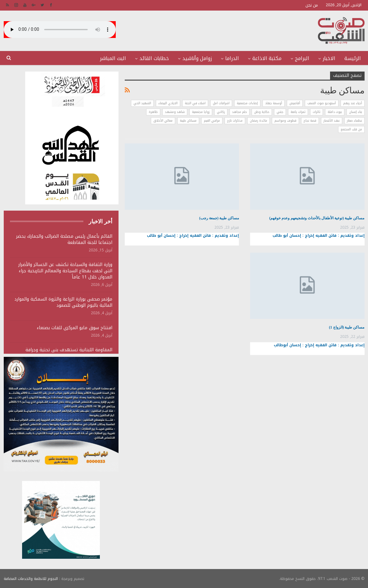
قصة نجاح (310, 121)
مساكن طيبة (188, 121)
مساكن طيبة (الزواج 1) (347, 327)
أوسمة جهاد (274, 103)
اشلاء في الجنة (195, 103)
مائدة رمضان (259, 121)
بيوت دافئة (335, 112)
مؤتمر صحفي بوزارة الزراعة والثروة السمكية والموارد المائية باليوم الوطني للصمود (63, 302)
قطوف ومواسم (285, 121)
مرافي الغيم (212, 121)
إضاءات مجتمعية (247, 103)
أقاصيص (295, 103)
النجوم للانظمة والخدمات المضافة (31, 578)
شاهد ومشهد (175, 112)
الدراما (232, 58)
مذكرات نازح (235, 121)
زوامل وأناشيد (197, 58)
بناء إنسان (356, 112)
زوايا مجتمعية (201, 112)
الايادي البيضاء (168, 103)
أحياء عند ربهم (353, 103)
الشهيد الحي (142, 103)
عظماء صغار (354, 121)
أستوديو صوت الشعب (322, 103)
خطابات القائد (154, 58)
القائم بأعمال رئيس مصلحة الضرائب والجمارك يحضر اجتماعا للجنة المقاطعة (64, 239)
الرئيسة (353, 58)
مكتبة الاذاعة (267, 58)
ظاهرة (153, 112)
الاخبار (329, 58)
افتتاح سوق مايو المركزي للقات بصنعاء (75, 328)
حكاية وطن (262, 112)
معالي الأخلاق (163, 121)
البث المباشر (113, 58)
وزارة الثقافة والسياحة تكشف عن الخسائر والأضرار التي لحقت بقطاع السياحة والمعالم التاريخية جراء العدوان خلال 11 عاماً (65, 271)
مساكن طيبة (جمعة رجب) (219, 218)
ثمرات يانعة (298, 112)
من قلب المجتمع (351, 129)
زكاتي (221, 112)
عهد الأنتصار (332, 121)
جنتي (280, 112)
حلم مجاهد (240, 112)
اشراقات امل (221, 103)
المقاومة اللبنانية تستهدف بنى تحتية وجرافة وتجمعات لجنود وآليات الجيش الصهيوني (69, 353)
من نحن (312, 5)
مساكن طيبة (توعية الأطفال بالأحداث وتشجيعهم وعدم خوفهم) (317, 218)
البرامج (302, 58)
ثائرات (317, 112)
